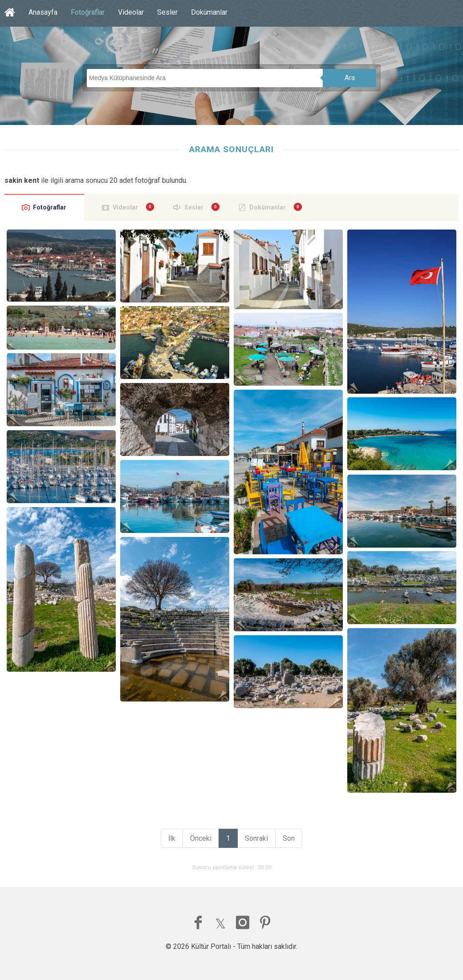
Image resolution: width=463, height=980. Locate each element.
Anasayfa (43, 12)
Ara (350, 78)
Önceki (201, 838)
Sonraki (256, 838)
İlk (172, 838)
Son (289, 838)
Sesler (167, 12)
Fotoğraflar (88, 12)
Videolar (131, 12)
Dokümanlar (209, 12)
